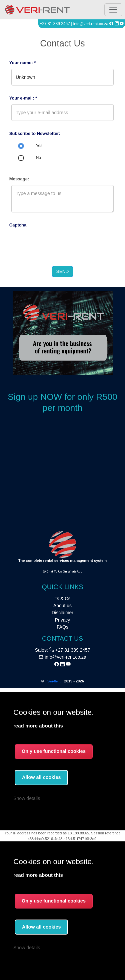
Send (63, 271)
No (38, 158)
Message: (19, 179)
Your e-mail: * (23, 98)
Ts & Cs (63, 599)
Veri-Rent (54, 681)
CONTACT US (62, 638)
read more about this (38, 875)
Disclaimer (62, 613)
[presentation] (60, 244)
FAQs (62, 627)
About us (62, 606)
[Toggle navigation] (113, 10)
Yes (39, 146)
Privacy (63, 620)
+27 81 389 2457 (70, 650)
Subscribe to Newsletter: (35, 133)
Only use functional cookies (54, 901)
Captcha (18, 225)
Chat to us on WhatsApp (62, 571)
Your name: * (23, 63)
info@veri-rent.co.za (91, 24)
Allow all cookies (41, 927)
